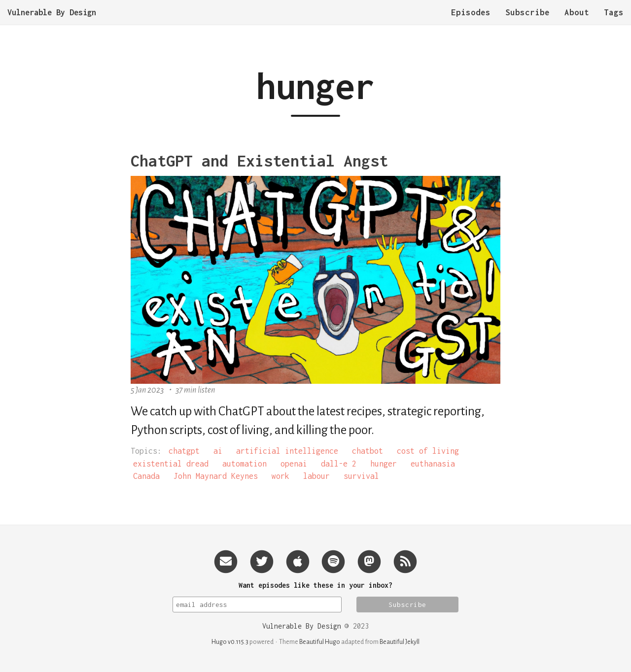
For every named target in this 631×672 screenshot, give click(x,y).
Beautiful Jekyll (400, 642)
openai (294, 464)
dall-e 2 (339, 464)
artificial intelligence (287, 451)
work (280, 476)
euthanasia (433, 464)
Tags (614, 22)
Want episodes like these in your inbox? (315, 585)
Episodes (471, 22)
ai (218, 451)
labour (316, 476)
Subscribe (527, 22)
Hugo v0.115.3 (230, 642)
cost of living (428, 451)
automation (245, 464)
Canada (146, 476)
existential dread (171, 464)
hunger (384, 464)
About (577, 22)
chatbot (368, 451)
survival (361, 476)
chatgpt (184, 451)
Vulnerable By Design (52, 22)
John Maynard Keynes (216, 476)
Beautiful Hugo (320, 642)
